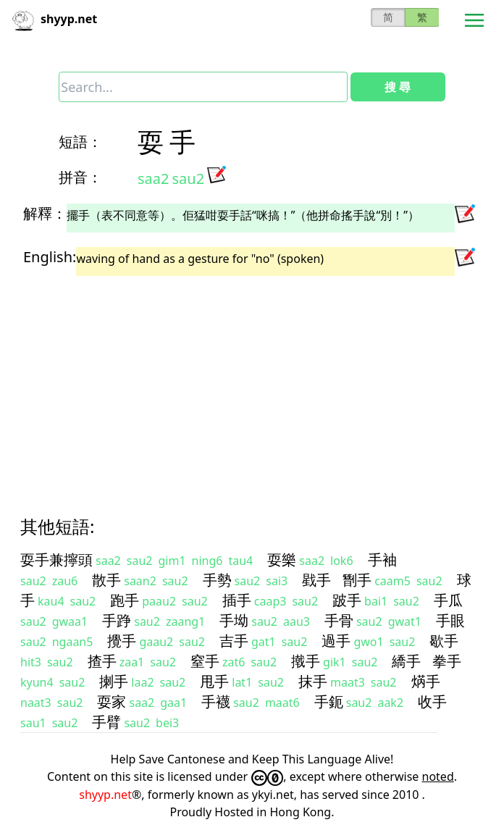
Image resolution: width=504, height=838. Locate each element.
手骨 (339, 620)
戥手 (316, 580)
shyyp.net (105, 795)
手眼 (450, 620)
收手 (432, 701)
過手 (336, 641)
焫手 (426, 681)
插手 (237, 600)
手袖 (382, 560)
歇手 (444, 641)
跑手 (125, 600)
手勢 (217, 580)
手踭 (117, 620)
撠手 (306, 661)
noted (438, 776)
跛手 (347, 600)
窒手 (205, 661)
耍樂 (282, 560)
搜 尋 (398, 87)
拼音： (80, 177)
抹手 (313, 681)
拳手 (447, 661)
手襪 (216, 701)
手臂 (106, 722)
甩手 (214, 681)
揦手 (114, 681)
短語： (80, 142)
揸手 (102, 661)
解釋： (45, 213)
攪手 (122, 641)
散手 (106, 580)
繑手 (406, 661)
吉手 (234, 641)
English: (50, 257)
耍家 (112, 701)
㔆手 (357, 580)
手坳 (234, 620)
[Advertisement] (252, 383)
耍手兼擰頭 (56, 560)
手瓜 (448, 600)
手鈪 (329, 701)
